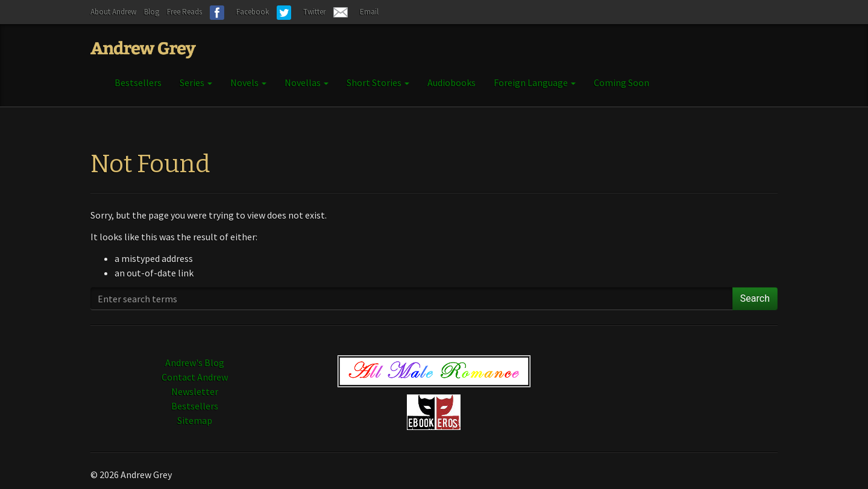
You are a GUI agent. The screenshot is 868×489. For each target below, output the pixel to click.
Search (755, 298)
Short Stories (378, 83)
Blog (152, 12)
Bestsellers (138, 83)
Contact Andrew (195, 377)
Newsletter (195, 391)
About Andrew (113, 12)
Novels (248, 83)
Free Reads (184, 12)
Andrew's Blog (195, 363)
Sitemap (195, 420)
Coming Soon (621, 83)
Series (196, 83)
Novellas (307, 83)
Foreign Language (535, 83)
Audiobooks (451, 83)
